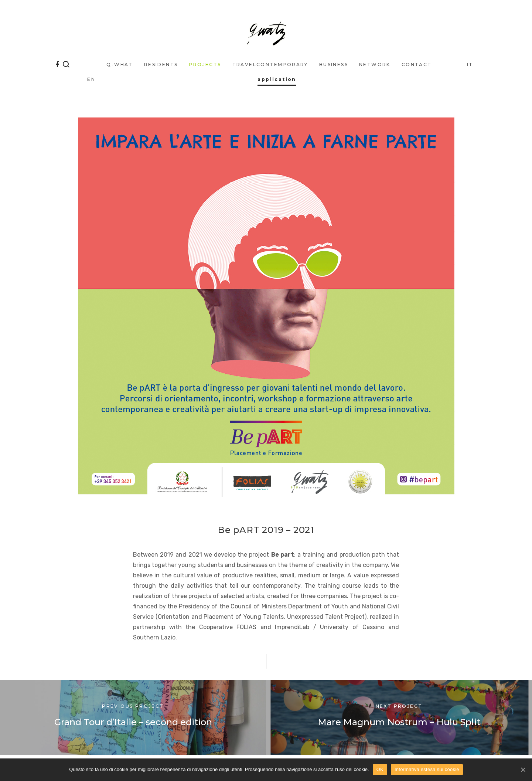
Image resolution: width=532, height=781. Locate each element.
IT (470, 64)
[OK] (523, 770)
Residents (161, 64)
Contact (417, 64)
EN (91, 79)
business (334, 64)
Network (375, 64)
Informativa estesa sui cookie (427, 769)
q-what (120, 64)
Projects (205, 64)
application (277, 79)
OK (380, 769)
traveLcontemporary (270, 64)
